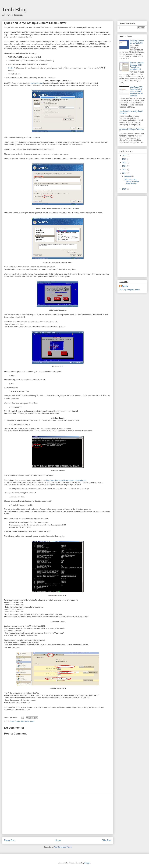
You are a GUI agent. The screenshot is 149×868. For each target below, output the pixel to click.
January (128, 176)
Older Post (106, 840)
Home (58, 840)
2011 (125, 173)
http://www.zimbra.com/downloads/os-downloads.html (66, 480)
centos (13, 721)
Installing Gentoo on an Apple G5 (137, 42)
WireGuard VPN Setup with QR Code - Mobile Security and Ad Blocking (137, 91)
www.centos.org (36, 83)
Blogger (87, 863)
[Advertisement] (58, 814)
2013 (125, 170)
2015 (125, 162)
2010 (125, 189)
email (18, 721)
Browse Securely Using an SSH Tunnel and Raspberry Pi (137, 66)
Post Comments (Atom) (63, 847)
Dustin (125, 286)
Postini (11, 68)
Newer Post (9, 840)
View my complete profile (130, 290)
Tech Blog (14, 10)
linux (23, 721)
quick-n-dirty (30, 721)
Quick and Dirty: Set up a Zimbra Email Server (131, 182)
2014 (125, 166)
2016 (125, 159)
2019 (125, 155)
